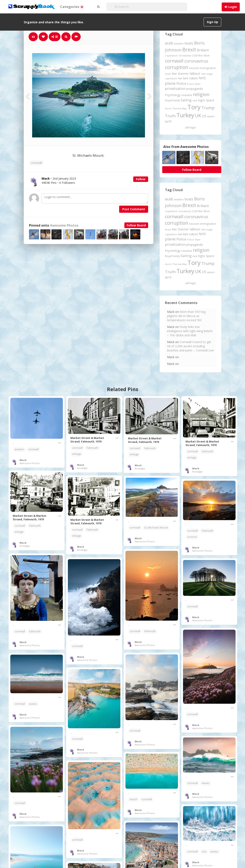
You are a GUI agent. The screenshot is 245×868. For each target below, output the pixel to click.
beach (134, 799)
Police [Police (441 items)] (181, 83)
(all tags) (190, 127)
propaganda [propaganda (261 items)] (195, 89)
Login (233, 7)
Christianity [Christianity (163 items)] (185, 55)
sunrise (192, 537)
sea (204, 852)
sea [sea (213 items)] (195, 100)
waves (33, 704)
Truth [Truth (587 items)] (170, 116)
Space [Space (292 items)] (210, 100)
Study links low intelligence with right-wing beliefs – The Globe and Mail (190, 331)
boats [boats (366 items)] (189, 43)
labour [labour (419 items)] (195, 73)
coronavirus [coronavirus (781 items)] (196, 61)
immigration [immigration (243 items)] (208, 68)
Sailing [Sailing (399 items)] (186, 100)
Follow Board (136, 225)
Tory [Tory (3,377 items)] (194, 107)
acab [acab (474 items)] (169, 43)
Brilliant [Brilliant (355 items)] (203, 50)
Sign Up (212, 22)
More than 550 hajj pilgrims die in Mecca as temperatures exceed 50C (186, 316)
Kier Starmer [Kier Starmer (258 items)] (180, 74)
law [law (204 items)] (180, 78)
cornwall (36, 163)
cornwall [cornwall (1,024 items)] (174, 61)
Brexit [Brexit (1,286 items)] (189, 50)
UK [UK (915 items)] (198, 116)
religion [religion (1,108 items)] (201, 94)
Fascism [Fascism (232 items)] (194, 68)
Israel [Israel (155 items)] (168, 74)
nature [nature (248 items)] (194, 78)
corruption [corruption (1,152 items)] (177, 67)
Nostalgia (82, 468)
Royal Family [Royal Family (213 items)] (172, 100)
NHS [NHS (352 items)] (202, 78)
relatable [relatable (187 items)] (187, 95)
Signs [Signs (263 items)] (202, 100)
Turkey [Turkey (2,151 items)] (185, 115)
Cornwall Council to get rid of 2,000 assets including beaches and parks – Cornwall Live (190, 346)
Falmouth (92, 448)
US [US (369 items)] (204, 116)
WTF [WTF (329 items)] (168, 121)
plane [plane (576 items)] (170, 83)
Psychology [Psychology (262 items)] (173, 95)
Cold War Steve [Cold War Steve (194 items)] (201, 55)
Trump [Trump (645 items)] (208, 108)
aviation (19, 449)
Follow (141, 179)
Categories (72, 7)
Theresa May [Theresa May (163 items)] (180, 108)
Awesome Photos (64, 225)
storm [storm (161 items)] (168, 108)
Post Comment (134, 209)
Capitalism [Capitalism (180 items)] (171, 55)
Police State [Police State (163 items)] (194, 84)
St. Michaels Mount (156, 528)
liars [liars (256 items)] (186, 78)
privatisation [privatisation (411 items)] (175, 88)
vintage (77, 454)
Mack (23, 460)
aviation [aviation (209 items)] (179, 44)
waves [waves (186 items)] (211, 116)
